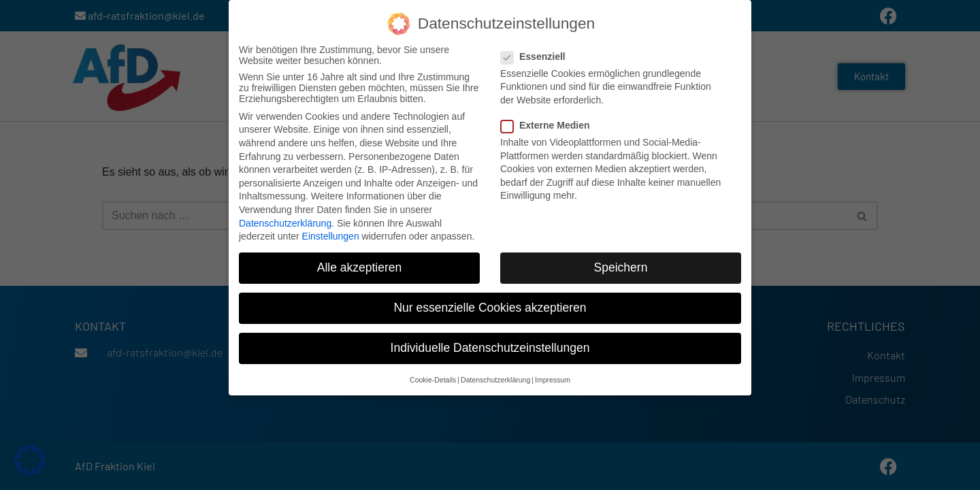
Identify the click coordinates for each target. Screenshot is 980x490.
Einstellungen (331, 236)
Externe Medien (549, 125)
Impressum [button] (553, 380)
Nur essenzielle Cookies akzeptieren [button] (490, 308)
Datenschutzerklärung (285, 223)
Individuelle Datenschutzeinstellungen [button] (490, 348)
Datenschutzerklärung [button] (495, 380)
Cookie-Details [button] (433, 380)
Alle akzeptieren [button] (360, 267)
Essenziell (537, 56)
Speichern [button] (621, 267)
